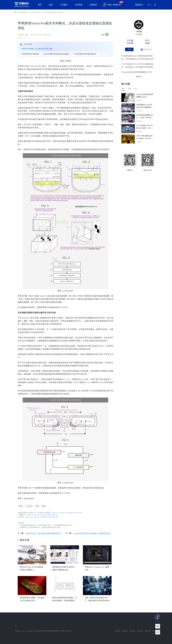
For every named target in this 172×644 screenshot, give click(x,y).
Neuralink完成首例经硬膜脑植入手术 (137, 72)
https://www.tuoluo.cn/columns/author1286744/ (43, 515)
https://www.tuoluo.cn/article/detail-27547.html (67, 513)
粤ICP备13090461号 (66, 631)
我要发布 (139, 5)
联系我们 (132, 631)
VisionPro (29, 506)
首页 (17, 12)
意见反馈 (148, 631)
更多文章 (139, 77)
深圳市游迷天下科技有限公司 (44, 631)
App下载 (155, 631)
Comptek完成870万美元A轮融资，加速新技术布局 (92, 533)
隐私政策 (140, 631)
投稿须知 (125, 631)
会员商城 (78, 5)
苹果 (44, 506)
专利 (37, 506)
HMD (21, 506)
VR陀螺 (20, 35)
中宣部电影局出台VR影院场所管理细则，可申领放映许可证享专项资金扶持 (138, 57)
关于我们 (117, 631)
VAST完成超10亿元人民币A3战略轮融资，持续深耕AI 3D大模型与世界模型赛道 (138, 66)
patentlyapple (29, 498)
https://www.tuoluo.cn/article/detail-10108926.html (42, 517)
